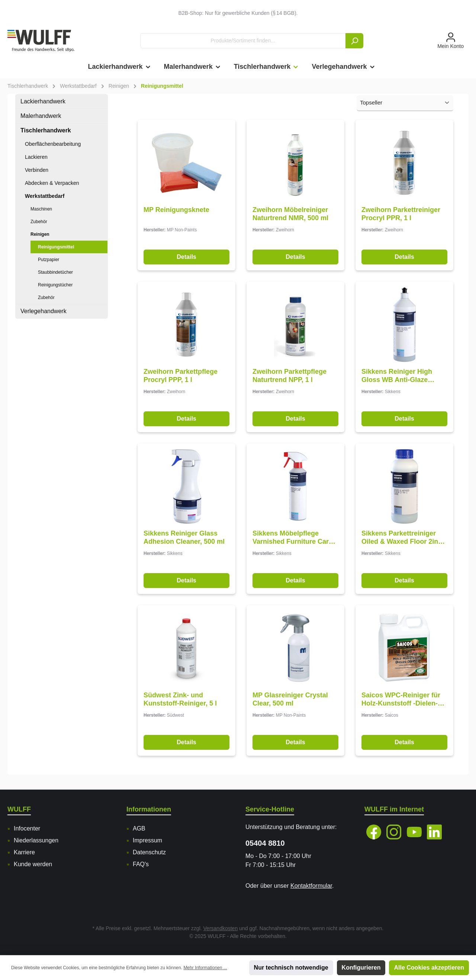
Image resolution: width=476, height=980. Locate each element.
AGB (139, 828)
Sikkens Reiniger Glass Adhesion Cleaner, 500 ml (184, 537)
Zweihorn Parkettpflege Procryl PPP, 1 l (181, 376)
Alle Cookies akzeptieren (429, 968)
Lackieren (36, 157)
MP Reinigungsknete (176, 210)
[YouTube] (414, 832)
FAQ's (141, 864)
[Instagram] (394, 832)
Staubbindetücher (55, 272)
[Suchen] (354, 41)
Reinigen (40, 234)
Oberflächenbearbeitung (53, 144)
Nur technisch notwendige (291, 968)
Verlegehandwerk (44, 311)
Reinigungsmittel (56, 247)
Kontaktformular (311, 886)
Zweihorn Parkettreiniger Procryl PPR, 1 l (401, 214)
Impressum (147, 840)
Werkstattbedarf (45, 196)
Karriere (24, 852)
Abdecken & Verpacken (52, 183)
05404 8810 (265, 843)
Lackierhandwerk (43, 101)
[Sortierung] (405, 103)
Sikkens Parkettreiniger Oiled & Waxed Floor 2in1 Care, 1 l (402, 538)
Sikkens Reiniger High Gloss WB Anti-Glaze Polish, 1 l (397, 376)
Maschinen (41, 209)
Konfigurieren (361, 968)
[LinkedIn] (434, 832)
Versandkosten (221, 928)
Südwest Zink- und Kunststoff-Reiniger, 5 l (180, 699)
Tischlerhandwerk (46, 130)
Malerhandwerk (41, 116)
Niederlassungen (36, 840)
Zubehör (39, 222)
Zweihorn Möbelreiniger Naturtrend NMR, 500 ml (290, 214)
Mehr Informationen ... (205, 968)
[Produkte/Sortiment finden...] (243, 41)
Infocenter (27, 828)
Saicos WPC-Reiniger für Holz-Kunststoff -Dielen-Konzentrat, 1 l (401, 699)
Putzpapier (49, 260)
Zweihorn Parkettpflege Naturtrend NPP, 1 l (290, 376)
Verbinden (37, 170)
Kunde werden (33, 864)
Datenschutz (149, 852)
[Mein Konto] (451, 41)
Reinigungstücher (55, 285)
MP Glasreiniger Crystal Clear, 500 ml (290, 699)
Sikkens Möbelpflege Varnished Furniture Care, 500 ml (293, 538)
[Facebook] (374, 832)
